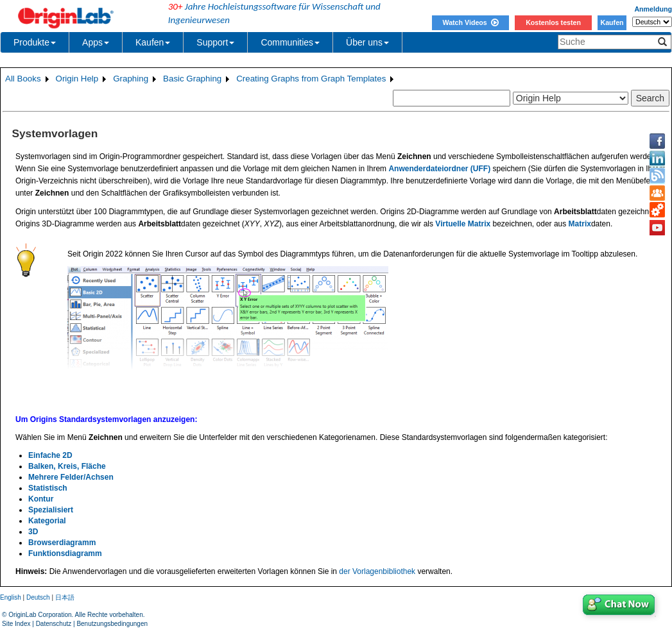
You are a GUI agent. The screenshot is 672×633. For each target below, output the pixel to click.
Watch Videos (470, 22)
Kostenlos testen (553, 22)
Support (215, 42)
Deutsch (38, 597)
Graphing (131, 79)
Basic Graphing (192, 79)
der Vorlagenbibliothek (377, 571)
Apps (96, 42)
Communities (290, 42)
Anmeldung (653, 9)
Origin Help (77, 79)
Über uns (367, 42)
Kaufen (612, 22)
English (11, 597)
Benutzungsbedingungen (112, 624)
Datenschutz (54, 624)
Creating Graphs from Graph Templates (311, 79)
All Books (23, 79)
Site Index (16, 624)
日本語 (65, 597)
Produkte (35, 42)
